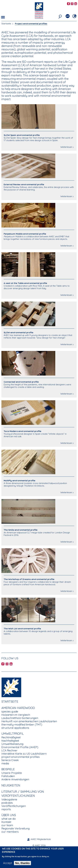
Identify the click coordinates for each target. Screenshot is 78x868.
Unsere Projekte (12, 773)
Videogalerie (9, 799)
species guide (10, 711)
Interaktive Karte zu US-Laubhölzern (24, 754)
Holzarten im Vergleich (16, 715)
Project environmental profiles (31, 24)
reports (6, 809)
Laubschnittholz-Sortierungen (20, 718)
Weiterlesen (66, 147)
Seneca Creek (10, 760)
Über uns (9, 815)
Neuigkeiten (11, 785)
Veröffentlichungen (14, 806)
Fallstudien (8, 776)
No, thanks (22, 865)
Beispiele (8, 769)
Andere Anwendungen (15, 779)
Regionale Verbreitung (16, 828)
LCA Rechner (9, 750)
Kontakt (6, 822)
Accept (8, 865)
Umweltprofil (13, 734)
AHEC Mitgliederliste (41, 839)
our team (7, 825)
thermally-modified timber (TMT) (22, 724)
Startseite (6, 24)
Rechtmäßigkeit (11, 737)
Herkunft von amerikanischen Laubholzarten (29, 721)
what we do (9, 819)
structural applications (15, 728)
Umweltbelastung (12, 744)
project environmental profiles (21, 757)
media (5, 763)
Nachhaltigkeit (10, 741)
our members (10, 832)
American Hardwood (18, 708)
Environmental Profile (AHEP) (20, 747)
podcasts (7, 803)
